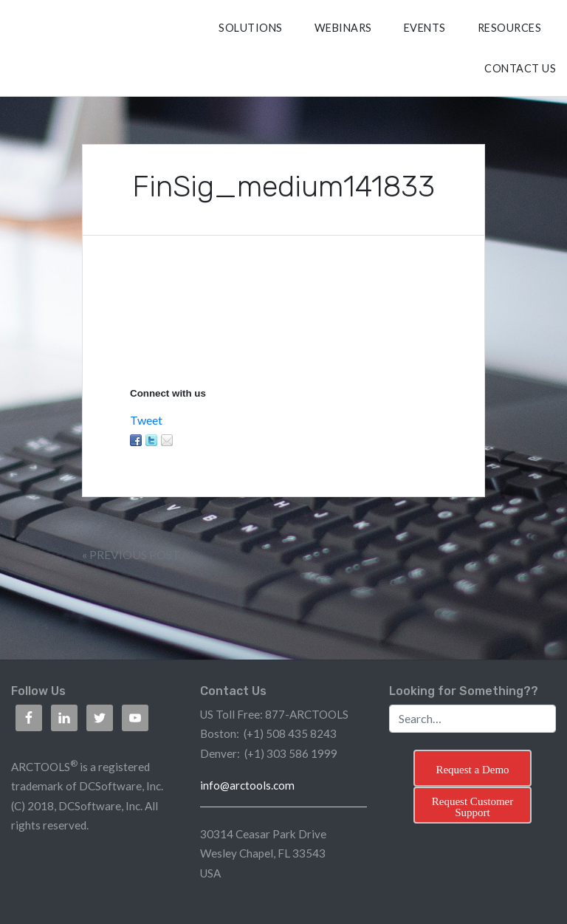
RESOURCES (510, 28)
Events (425, 28)
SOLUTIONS (251, 28)
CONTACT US (520, 68)
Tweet (146, 420)
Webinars (343, 28)
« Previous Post (131, 554)
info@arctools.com (247, 785)
